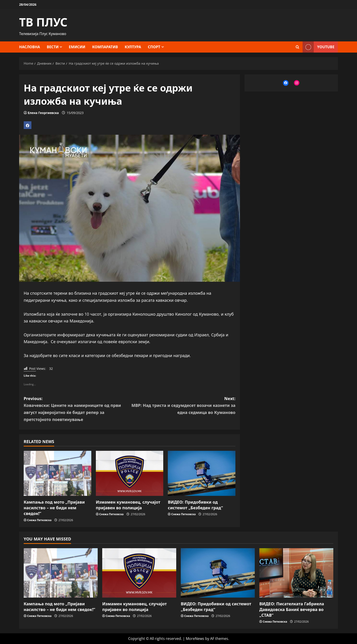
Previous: (77, 409)
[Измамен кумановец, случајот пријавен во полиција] (130, 473)
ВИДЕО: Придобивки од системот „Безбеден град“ (195, 505)
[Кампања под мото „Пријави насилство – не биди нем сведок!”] (57, 473)
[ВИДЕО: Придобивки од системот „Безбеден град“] (202, 473)
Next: (182, 406)
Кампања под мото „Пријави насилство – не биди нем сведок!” (54, 508)
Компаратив (105, 47)
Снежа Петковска (39, 520)
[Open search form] (297, 47)
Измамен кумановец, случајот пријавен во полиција (128, 505)
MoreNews (195, 639)
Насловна (30, 47)
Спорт (154, 47)
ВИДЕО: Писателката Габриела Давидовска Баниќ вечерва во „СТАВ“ (292, 609)
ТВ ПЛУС (43, 22)
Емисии (77, 47)
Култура (133, 47)
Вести (53, 47)
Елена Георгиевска (43, 113)
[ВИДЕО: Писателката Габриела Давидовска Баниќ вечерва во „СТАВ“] (296, 573)
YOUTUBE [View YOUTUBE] (319, 47)
